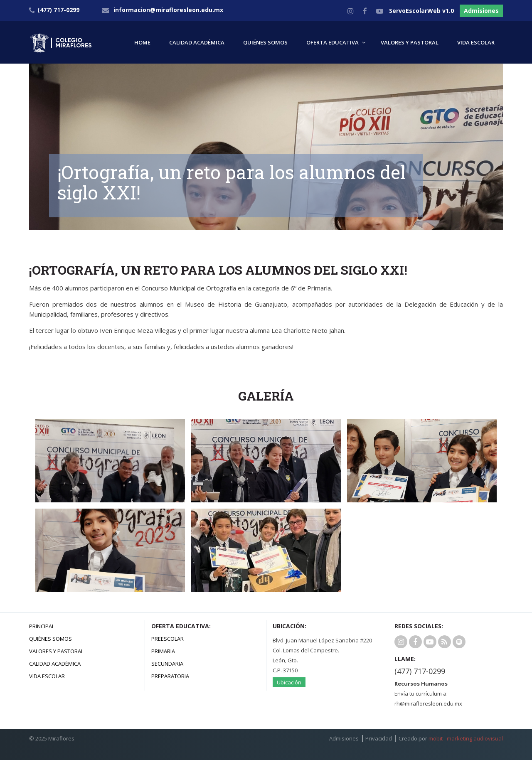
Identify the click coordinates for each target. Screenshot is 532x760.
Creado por (451, 738)
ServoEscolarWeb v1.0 (421, 11)
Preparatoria (170, 676)
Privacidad (379, 738)
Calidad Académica (55, 664)
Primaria (163, 651)
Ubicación (289, 682)
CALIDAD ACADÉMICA (197, 42)
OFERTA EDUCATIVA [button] (332, 42)
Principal (42, 626)
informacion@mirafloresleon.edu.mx (168, 10)
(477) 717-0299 (420, 671)
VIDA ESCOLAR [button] (476, 42)
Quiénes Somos (50, 639)
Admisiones (481, 11)
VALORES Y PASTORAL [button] (410, 42)
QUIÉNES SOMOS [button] (265, 42)
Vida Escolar (47, 676)
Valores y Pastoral (56, 651)
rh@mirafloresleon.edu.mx (428, 703)
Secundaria (167, 664)
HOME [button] (142, 42)
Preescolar (167, 639)
